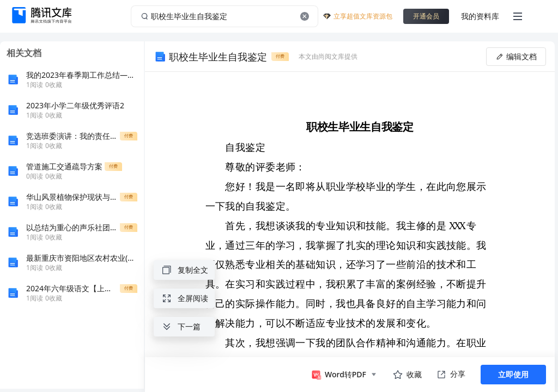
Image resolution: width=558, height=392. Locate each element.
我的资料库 (480, 16)
